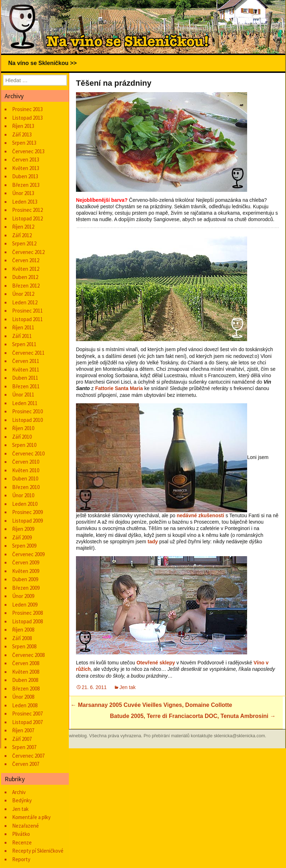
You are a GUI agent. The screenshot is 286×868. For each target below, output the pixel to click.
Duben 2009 (25, 579)
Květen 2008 (26, 672)
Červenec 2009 (28, 554)
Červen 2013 (26, 159)
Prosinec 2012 (27, 210)
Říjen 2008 (23, 630)
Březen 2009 (26, 588)
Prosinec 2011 (27, 311)
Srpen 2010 (24, 445)
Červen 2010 (26, 462)
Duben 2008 (25, 680)
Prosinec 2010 (27, 411)
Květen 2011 (26, 370)
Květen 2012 (26, 269)
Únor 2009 (23, 596)
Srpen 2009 (24, 546)
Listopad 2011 (27, 319)
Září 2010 (22, 437)
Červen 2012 (26, 260)
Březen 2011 (26, 386)
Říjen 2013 (23, 126)
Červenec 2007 (28, 756)
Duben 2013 (25, 176)
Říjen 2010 (23, 428)
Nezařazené (25, 826)
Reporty (21, 859)
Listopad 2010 (27, 420)
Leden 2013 (25, 202)
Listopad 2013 (27, 118)
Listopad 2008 (27, 621)
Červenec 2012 (28, 252)
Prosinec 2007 (27, 714)
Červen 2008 (26, 663)
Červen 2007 (26, 764)
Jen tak (127, 687)
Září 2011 (22, 336)
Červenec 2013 (28, 151)
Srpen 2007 (24, 747)
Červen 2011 (26, 361)
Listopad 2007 (27, 722)
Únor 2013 (23, 193)
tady (153, 542)
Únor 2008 (23, 697)
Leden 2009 (25, 605)
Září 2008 (22, 638)
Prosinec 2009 (27, 512)
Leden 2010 (25, 504)
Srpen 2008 (24, 646)
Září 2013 (22, 134)
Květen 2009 (26, 571)
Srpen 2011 (24, 344)
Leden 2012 (25, 302)
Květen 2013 (26, 168)
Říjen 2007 (23, 730)
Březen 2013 (26, 185)
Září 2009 (22, 537)
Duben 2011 (25, 378)
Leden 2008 (25, 705)
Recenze (22, 842)
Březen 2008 (26, 689)
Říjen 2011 (23, 327)
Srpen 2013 (24, 143)
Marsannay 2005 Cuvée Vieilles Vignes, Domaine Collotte (151, 705)
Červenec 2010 (28, 453)
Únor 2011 (23, 395)
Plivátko (21, 834)
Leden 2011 (25, 403)
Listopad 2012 (27, 218)
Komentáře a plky (31, 817)
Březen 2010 (26, 487)
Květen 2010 (26, 470)
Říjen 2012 (23, 227)
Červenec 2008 (28, 655)
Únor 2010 (23, 495)
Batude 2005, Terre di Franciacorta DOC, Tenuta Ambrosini (193, 716)
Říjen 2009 (23, 529)
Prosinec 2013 (27, 109)
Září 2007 (22, 739)
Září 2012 (22, 235)
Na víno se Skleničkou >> (42, 63)
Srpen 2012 (24, 243)
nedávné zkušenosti (200, 515)
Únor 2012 (23, 294)
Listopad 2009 (27, 521)
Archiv (19, 792)
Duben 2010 (25, 478)
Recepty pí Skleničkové (38, 851)
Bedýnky (22, 800)
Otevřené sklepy (156, 663)
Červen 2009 (26, 562)
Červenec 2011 (28, 353)
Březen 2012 (26, 286)
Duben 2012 (25, 277)
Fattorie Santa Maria (119, 388)
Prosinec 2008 (27, 613)
